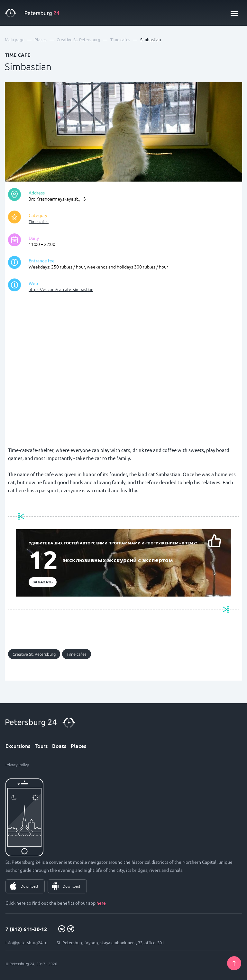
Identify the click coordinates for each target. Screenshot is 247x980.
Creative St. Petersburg (34, 654)
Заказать (43, 582)
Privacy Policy (17, 765)
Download (29, 886)
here (101, 903)
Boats (59, 746)
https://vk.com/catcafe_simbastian (61, 289)
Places (78, 746)
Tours (41, 746)
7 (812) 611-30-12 (26, 929)
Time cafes (39, 221)
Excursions (18, 746)
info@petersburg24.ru (26, 942)
